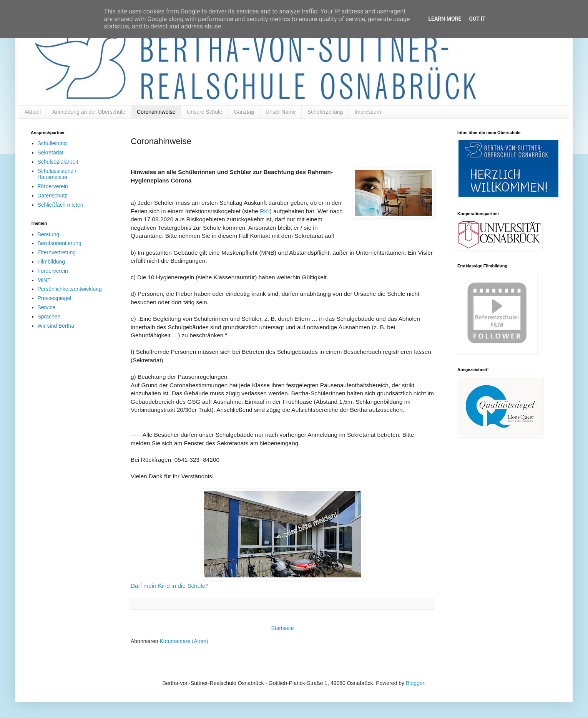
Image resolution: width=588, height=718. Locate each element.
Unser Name (281, 112)
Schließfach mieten (61, 205)
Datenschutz (53, 196)
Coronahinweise (156, 112)
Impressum (368, 112)
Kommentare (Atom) (184, 641)
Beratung (49, 234)
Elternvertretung (57, 252)
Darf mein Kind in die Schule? (170, 586)
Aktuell (33, 112)
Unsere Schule (204, 112)
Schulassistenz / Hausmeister (57, 174)
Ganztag (244, 112)
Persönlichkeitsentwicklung (70, 289)
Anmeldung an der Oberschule (89, 112)
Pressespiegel (55, 298)
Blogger (415, 683)
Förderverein (53, 186)
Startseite (282, 628)
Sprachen (49, 317)
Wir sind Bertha (56, 326)
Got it (477, 19)
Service (47, 307)
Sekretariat (51, 153)
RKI (265, 211)
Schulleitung (52, 143)
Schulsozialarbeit (58, 162)
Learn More (445, 19)
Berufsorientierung (60, 243)
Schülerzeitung (325, 112)
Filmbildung (51, 262)
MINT (44, 280)
